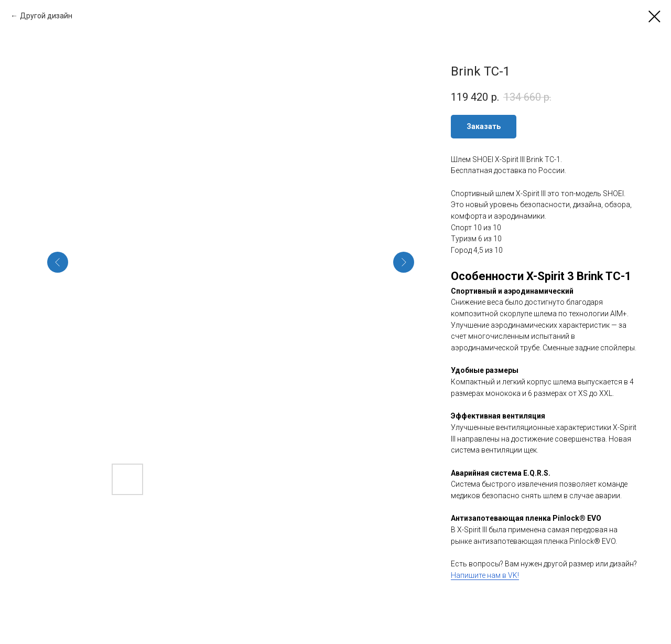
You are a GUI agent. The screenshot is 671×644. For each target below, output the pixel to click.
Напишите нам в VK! (485, 575)
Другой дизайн (46, 16)
